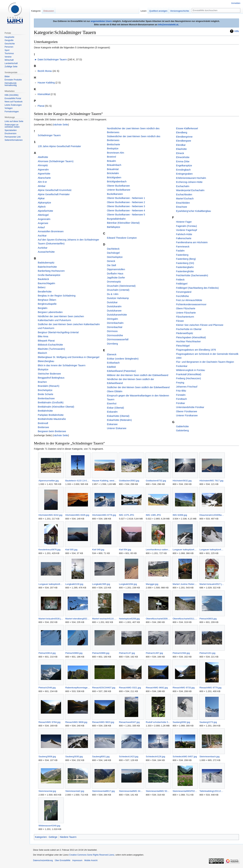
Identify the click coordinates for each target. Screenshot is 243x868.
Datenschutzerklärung (43, 860)
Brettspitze (113, 148)
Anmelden (236, 3)
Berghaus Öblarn (47, 300)
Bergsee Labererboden (50, 312)
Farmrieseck (183, 247)
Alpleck (42, 207)
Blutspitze (43, 369)
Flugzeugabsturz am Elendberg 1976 (196, 350)
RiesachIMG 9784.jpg (49, 722)
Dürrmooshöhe (115, 335)
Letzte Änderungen (13, 105)
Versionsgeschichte (180, 11)
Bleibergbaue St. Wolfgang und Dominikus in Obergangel (69, 357)
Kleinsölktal (44, 94)
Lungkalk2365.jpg (101, 584)
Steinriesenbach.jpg (210, 757)
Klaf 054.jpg (125, 550)
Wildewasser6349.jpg (49, 826)
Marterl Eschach (185, 199)
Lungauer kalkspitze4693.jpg (212, 550)
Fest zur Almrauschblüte (189, 300)
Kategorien (41, 837)
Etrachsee (181, 207)
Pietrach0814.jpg (47, 653)
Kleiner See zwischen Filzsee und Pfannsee (200, 325)
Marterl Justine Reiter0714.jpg (185, 584)
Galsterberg (182, 430)
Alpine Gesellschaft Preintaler (54, 194)
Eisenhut (112, 403)
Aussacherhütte (46, 252)
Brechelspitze (45, 390)
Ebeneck (112, 354)
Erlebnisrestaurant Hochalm (191, 178)
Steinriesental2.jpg (75, 791)
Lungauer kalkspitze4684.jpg (185, 550)
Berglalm (43, 308)
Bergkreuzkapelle (47, 304)
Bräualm (112, 161)
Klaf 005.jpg (71, 550)
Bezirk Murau (45, 71)
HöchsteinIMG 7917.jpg (211, 481)
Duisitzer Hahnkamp (118, 298)
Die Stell (112, 265)
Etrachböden (183, 203)
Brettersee (43, 427)
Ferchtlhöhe (182, 296)
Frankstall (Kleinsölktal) (189, 374)
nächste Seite (61, 125)
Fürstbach (181, 399)
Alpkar (41, 198)
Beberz (42, 287)
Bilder (7, 77)
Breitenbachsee (46, 398)
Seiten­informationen (14, 140)
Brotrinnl (112, 157)
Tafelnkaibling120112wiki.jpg (212, 791)
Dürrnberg (112, 344)
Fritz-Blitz (181, 391)
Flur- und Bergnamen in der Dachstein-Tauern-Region (205, 362)
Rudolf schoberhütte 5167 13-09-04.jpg (158, 722)
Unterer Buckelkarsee (119, 190)
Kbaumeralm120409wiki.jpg (212, 515)
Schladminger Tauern (49, 135)
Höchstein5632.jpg (182, 481)
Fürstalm (181, 395)
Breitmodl (43, 423)
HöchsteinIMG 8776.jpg (104, 515)
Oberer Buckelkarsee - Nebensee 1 (126, 198)
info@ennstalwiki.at (168, 25)
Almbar (42, 186)
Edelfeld (111, 367)
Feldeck (180, 280)
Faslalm (180, 251)
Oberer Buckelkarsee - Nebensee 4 (126, 211)
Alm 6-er (42, 182)
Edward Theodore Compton (122, 238)
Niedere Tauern (68, 837)
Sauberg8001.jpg (101, 757)
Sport (7, 50)
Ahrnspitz (43, 165)
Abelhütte (43, 157)
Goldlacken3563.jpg (129, 481)
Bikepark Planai (46, 341)
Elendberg (182, 132)
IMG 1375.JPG (126, 515)
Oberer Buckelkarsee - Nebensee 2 (126, 202)
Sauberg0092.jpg (181, 722)
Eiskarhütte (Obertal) (118, 416)
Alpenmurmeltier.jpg (49, 481)
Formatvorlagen (12, 112)
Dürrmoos (112, 331)
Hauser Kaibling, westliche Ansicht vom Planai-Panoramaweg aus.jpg (105, 481)
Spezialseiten (11, 130)
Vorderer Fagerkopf (186, 230)
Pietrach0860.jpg (74, 653)
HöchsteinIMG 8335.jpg (77, 515)
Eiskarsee (112, 424)
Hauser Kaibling (46, 83)
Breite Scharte (45, 394)
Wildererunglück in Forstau (190, 370)
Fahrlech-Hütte (184, 234)
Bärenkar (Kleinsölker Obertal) (123, 223)
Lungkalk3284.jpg (128, 584)
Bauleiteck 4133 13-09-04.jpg (78, 481)
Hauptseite (9, 37)
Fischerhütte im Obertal (189, 329)
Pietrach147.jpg (127, 653)
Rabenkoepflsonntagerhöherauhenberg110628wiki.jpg (78, 688)
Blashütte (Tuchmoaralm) (51, 349)
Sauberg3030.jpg (74, 757)
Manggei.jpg (152, 584)
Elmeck (180, 153)
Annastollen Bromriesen (51, 231)
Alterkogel (43, 215)
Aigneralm (43, 170)
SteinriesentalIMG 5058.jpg (158, 791)
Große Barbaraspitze (49, 275)
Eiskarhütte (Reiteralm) (119, 420)
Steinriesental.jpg (47, 791)
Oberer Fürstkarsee (187, 411)
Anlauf (41, 227)
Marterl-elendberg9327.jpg (78, 619)
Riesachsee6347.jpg (129, 722)
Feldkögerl (182, 284)
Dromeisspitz (114, 282)
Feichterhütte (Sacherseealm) (192, 275)
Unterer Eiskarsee (117, 428)
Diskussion (49, 11)
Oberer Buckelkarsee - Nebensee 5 (126, 215)
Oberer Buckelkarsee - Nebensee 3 (126, 206)
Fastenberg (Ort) (185, 263)
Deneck (111, 261)
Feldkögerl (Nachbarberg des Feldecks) (197, 288)
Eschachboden (184, 194)
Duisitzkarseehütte (117, 315)
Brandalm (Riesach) (49, 386)
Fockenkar (182, 366)
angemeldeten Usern (101, 21)
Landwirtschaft (11, 63)
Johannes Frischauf (187, 387)
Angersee (43, 223)
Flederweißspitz (185, 333)
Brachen (42, 382)
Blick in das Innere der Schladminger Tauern (62, 365)
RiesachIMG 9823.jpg (103, 722)
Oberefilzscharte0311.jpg (185, 619)
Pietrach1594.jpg (181, 653)
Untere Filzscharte (186, 313)
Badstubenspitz (46, 263)
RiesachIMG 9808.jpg (76, 722)
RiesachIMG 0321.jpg (130, 688)
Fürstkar (180, 403)
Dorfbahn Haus (115, 274)
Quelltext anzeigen (158, 11)
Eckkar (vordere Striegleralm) (123, 359)
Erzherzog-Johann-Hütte (189, 182)
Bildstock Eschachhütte (50, 345)
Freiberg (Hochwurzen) (188, 378)
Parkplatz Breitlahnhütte (51, 415)
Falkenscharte (184, 238)
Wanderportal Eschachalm (190, 190)
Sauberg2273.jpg (208, 722)
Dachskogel (113, 253)
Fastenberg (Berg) (186, 259)
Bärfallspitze (114, 227)
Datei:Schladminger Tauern (52, 59)
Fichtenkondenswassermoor (191, 304)
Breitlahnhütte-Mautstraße (52, 419)
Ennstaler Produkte (13, 80)
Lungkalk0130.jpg (74, 584)
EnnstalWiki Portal (13, 98)
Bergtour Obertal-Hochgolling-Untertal (58, 332)
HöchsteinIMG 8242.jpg (50, 515)
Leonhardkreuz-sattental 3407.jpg (158, 550)
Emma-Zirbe (183, 161)
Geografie (9, 40)
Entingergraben (184, 174)
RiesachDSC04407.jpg (104, 688)
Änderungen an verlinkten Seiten (12, 126)
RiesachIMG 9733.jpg (184, 688)
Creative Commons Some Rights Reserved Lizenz (92, 855)
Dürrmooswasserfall (118, 339)
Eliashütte (181, 149)
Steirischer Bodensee (49, 374)
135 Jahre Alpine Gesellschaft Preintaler (59, 146)
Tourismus (9, 53)
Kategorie (36, 11)
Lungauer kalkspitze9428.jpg (51, 584)
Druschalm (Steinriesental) (121, 286)
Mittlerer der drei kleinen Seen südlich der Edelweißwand (138, 375)
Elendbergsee (184, 141)
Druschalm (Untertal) (118, 290)
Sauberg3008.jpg (47, 757)
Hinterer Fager (184, 222)
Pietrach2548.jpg (47, 688)
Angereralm (44, 219)
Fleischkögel (183, 346)
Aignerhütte (44, 174)
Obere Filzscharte (186, 308)
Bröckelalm (113, 173)
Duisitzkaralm (114, 306)
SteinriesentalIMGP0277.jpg (185, 791)
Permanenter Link (13, 137)
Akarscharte (44, 178)
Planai (41, 106)
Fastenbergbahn (185, 267)
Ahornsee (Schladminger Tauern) (56, 161)
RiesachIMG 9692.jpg (157, 688)
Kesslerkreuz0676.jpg (49, 550)
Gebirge (53, 837)
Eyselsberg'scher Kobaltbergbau (193, 211)
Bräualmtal (113, 169)
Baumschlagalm (46, 283)
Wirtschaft (9, 60)
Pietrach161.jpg (207, 653)
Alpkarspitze (44, 203)
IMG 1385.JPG (153, 515)
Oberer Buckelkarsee (118, 186)
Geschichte (10, 44)
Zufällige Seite (11, 67)
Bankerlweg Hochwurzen (51, 271)
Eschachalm (183, 186)
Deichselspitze (115, 257)
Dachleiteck (113, 249)
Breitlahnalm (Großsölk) (51, 402)
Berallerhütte (45, 292)
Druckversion (10, 133)
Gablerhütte (182, 426)
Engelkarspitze (184, 166)
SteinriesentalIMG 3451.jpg (131, 791)
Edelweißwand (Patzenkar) (122, 371)
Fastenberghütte (185, 271)
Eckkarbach (113, 363)
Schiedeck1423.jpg (129, 757)
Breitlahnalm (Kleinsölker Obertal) (56, 407)
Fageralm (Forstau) (186, 226)
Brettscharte (114, 144)
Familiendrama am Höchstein (192, 242)
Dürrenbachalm (115, 323)
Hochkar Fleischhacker (188, 341)
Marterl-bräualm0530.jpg (51, 619)
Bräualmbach (114, 165)
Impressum (77, 860)
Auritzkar (43, 248)
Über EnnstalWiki (63, 860)
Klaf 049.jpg (98, 550)
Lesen (144, 11)
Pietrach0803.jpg (208, 619)
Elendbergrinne (184, 137)
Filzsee (180, 321)
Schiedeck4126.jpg (155, 757)
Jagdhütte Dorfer (116, 278)
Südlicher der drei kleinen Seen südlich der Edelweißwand (138, 387)
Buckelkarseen (115, 194)
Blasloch (42, 353)
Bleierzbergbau (46, 361)
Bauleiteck (43, 279)
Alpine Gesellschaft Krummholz (55, 190)
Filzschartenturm (185, 317)
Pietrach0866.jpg (101, 653)
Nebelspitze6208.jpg (129, 619)
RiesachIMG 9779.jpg (210, 688)
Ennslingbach (183, 170)
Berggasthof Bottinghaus (51, 378)
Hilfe (237, 31)
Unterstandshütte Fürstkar (190, 407)
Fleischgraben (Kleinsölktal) (191, 337)
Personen (9, 47)
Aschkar (42, 236)
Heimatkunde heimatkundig (11, 84)
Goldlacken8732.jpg (156, 481)
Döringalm (113, 319)
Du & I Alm (113, 294)
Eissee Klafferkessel (187, 128)
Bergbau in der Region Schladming (57, 296)
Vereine (8, 57)
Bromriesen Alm (116, 153)
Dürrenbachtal (115, 327)
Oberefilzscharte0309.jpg (158, 619)
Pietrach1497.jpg (154, 653)
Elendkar (181, 145)
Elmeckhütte (183, 157)
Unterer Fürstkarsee (187, 415)
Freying (180, 383)
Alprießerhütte (45, 211)
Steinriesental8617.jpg (103, 791)
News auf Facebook (13, 102)
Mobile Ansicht (91, 860)
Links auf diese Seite (14, 121)
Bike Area (43, 336)
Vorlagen (9, 108)
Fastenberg (182, 255)
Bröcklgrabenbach (117, 182)
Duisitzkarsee (114, 311)
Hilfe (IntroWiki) (11, 95)
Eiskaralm (112, 412)
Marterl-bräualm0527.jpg (212, 584)
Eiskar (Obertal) (116, 408)
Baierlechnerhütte (47, 267)
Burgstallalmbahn (116, 219)
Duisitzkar (112, 302)
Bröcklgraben (114, 177)
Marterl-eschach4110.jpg (105, 619)
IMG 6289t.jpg (180, 515)
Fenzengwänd (184, 292)
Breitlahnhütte (45, 411)
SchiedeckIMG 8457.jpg (185, 757)
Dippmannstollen (116, 269)
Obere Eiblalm (115, 391)
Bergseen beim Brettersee (52, 431)
